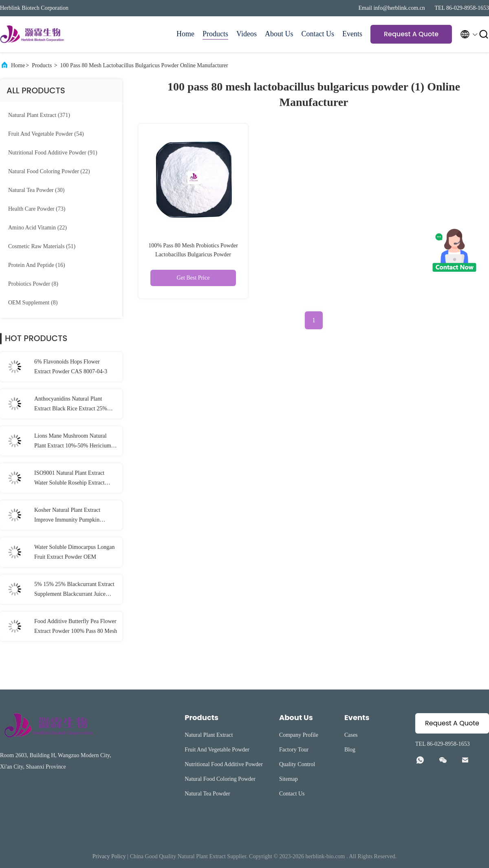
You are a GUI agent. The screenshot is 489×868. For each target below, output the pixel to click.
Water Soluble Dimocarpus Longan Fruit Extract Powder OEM (75, 552)
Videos (247, 34)
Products (215, 34)
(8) (33, 284)
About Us (279, 34)
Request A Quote (411, 34)
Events (352, 34)
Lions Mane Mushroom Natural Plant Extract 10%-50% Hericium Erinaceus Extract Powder (73, 442)
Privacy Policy (109, 856)
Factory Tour (294, 750)
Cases (351, 735)
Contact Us (318, 34)
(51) (42, 246)
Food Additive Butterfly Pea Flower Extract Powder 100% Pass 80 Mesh (76, 626)
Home (185, 34)
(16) (37, 265)
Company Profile (299, 735)
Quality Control (297, 764)
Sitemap (289, 779)
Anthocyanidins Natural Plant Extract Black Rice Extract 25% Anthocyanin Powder (71, 405)
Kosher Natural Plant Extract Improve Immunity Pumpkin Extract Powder (67, 516)
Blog (350, 750)
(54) (46, 134)
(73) (37, 209)
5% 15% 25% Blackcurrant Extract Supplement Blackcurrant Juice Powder (74, 590)
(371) (39, 115)
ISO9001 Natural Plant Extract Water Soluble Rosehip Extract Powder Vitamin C (69, 479)
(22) (49, 171)
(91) (53, 153)
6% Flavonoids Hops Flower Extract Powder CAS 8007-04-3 (71, 367)
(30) (36, 190)
